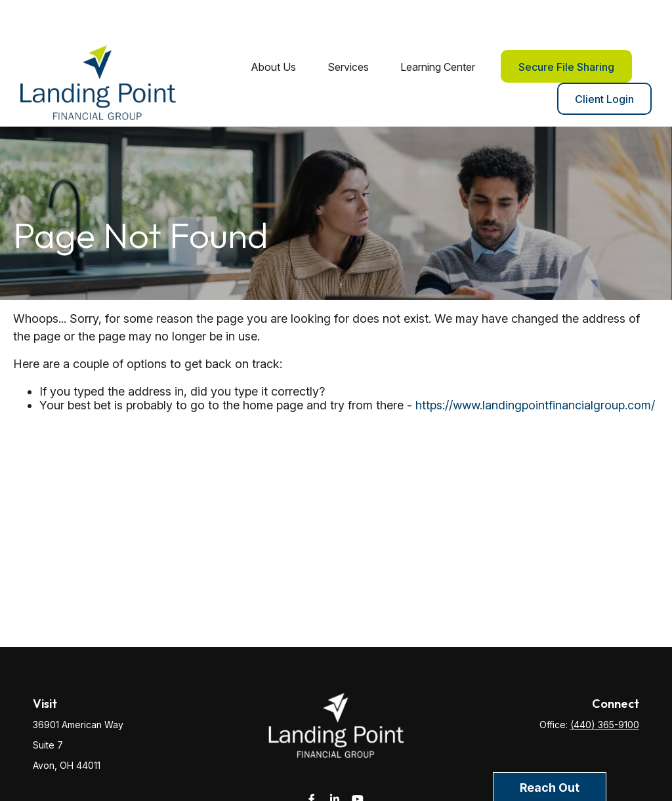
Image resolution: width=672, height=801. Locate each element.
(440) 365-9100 (605, 687)
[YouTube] (358, 761)
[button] (273, 28)
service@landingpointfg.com (336, 784)
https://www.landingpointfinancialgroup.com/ (535, 366)
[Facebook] (312, 761)
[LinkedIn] (335, 761)
